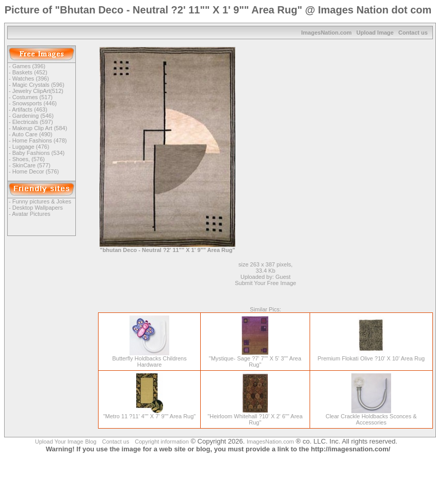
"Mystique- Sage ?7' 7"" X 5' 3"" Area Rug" (255, 359)
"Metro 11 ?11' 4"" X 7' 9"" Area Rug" (149, 414)
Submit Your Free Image (265, 283)
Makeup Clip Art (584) (40, 128)
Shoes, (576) (29, 159)
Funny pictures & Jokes (42, 201)
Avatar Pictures (31, 214)
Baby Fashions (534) (39, 153)
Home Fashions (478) (40, 140)
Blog (91, 442)
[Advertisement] (345, 119)
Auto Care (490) (32, 134)
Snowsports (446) (35, 103)
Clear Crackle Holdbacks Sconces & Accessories (371, 417)
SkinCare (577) (31, 165)
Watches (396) (31, 78)
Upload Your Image (59, 442)
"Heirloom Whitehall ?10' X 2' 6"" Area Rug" (255, 417)
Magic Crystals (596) (38, 85)
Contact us (413, 33)
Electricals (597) (33, 122)
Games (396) (29, 66)
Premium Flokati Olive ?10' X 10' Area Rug (371, 356)
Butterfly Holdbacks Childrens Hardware (149, 359)
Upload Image (375, 33)
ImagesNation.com (327, 33)
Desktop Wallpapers (38, 208)
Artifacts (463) (29, 109)
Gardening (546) (33, 116)
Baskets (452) (30, 72)
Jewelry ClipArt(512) (38, 91)
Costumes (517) (33, 97)
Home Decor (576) (36, 171)
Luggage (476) (31, 147)
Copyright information (162, 442)
